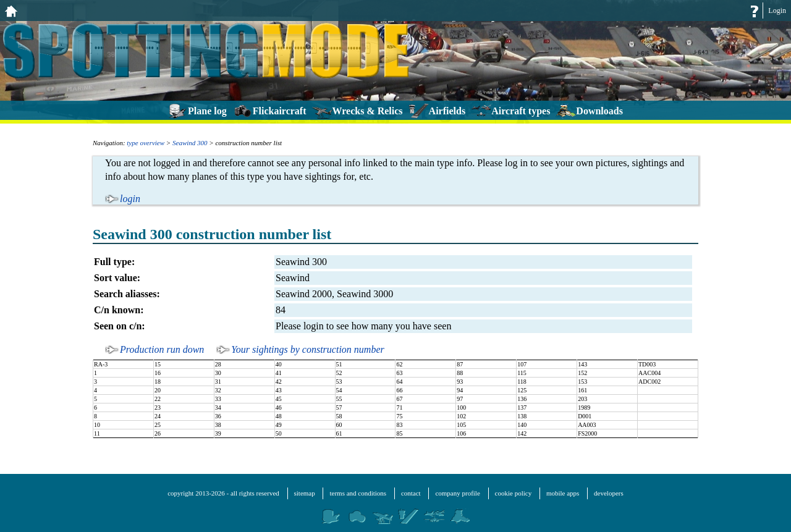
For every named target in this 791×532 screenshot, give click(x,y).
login (130, 199)
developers (609, 493)
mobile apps (563, 493)
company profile (457, 493)
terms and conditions (358, 493)
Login (777, 11)
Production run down (162, 349)
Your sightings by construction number (307, 349)
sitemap (305, 493)
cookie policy (514, 493)
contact (411, 493)
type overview (146, 143)
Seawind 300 (190, 143)
